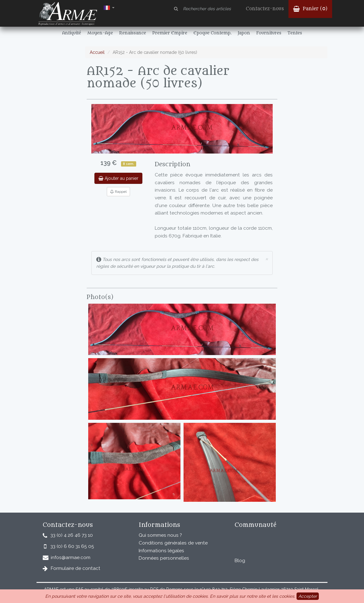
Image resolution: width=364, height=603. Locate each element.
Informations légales (161, 551)
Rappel (118, 192)
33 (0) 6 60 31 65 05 (72, 546)
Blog (240, 561)
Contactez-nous (265, 9)
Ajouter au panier (118, 178)
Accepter (308, 596)
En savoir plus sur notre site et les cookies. (253, 596)
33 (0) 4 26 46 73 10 (72, 535)
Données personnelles (164, 558)
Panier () (310, 9)
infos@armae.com (71, 557)
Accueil (97, 52)
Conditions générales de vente (173, 543)
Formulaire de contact (76, 568)
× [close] (266, 259)
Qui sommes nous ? (160, 535)
